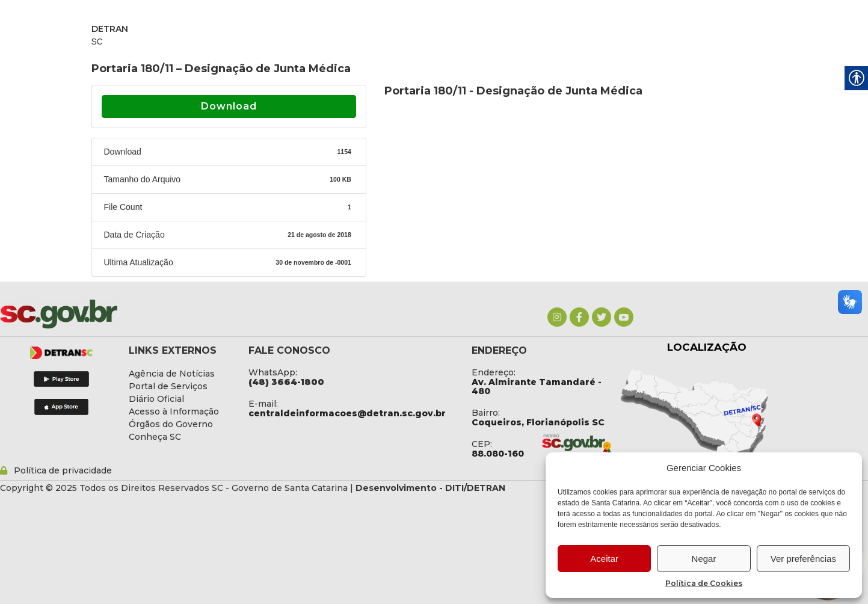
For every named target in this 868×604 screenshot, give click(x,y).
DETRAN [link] (110, 29)
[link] (557, 317)
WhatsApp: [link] (273, 372)
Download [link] (229, 106)
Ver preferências (803, 559)
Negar (704, 559)
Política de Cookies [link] (704, 583)
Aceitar (604, 559)
